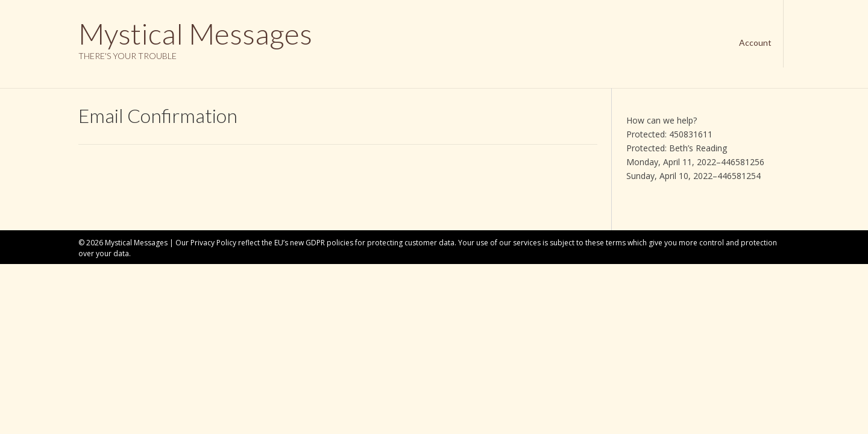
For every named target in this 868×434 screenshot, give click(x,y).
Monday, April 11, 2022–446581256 (695, 162)
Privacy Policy (213, 243)
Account (755, 42)
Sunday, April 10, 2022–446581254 (693, 176)
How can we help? (662, 120)
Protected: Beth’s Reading (677, 148)
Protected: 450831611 (669, 134)
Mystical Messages (195, 34)
